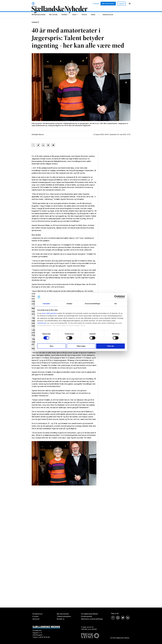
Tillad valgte (81, 346)
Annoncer (36, 619)
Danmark (36, 26)
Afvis (52, 346)
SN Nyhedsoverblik (39, 20)
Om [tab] (116, 303)
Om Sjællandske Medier (90, 614)
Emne (74, 20)
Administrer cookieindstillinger (92, 619)
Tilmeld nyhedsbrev (64, 616)
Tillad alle (110, 346)
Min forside (53, 20)
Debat (93, 20)
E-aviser (96, 4)
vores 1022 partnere (49, 313)
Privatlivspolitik (87, 616)
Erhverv (84, 20)
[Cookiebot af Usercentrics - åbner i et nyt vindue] (116, 297)
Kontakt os (61, 619)
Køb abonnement (108, 4)
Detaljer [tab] (69, 303)
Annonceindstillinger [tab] (92, 303)
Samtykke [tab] (46, 303)
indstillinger (42, 323)
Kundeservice (38, 614)
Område (64, 20)
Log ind (122, 4)
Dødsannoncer (108, 20)
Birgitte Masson (39, 138)
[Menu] (130, 4)
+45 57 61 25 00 (44, 637)
